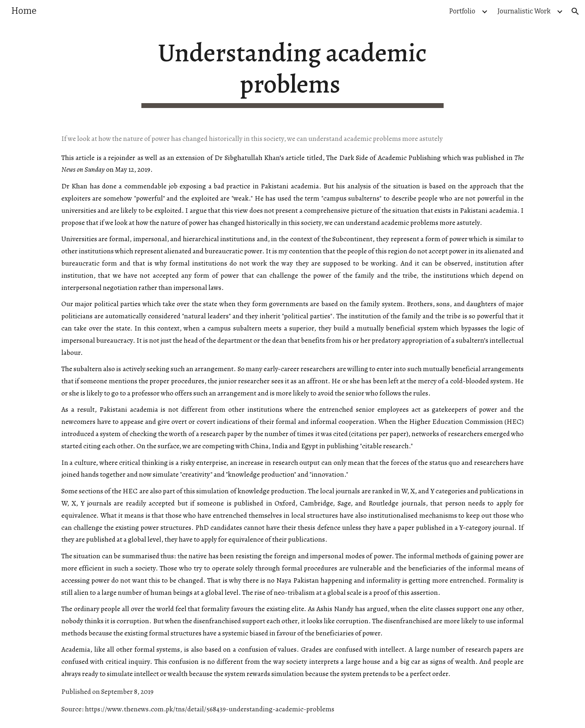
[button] (575, 11)
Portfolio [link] (462, 11)
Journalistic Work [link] (524, 11)
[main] (292, 73)
